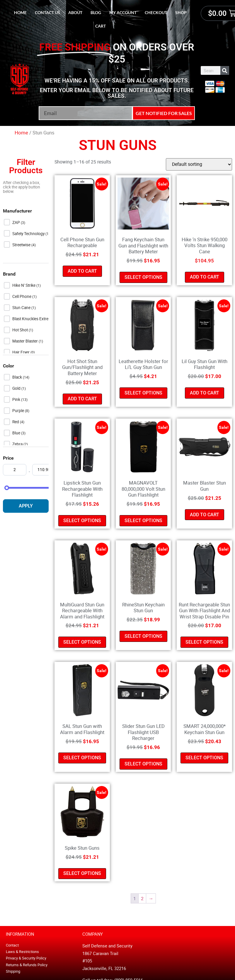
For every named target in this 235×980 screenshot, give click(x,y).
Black (18, 377)
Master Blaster (25, 341)
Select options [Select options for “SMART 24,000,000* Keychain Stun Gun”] (204, 758)
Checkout (156, 12)
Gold (17, 388)
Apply (26, 506)
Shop (181, 12)
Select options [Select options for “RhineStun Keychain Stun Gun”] (143, 636)
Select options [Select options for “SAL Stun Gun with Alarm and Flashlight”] (82, 758)
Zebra (18, 444)
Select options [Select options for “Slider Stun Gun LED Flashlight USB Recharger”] (143, 764)
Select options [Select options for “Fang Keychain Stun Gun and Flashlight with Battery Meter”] (143, 277)
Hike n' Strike (24, 285)
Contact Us (47, 12)
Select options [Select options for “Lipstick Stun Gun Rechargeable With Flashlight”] (82, 521)
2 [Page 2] (142, 898)
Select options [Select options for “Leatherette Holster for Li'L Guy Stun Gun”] (143, 393)
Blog (96, 12)
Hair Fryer (21, 352)
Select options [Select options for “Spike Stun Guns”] (82, 873)
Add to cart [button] (82, 271)
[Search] (225, 70)
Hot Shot (21, 330)
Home (20, 12)
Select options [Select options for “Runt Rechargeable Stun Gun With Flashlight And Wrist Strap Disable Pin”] (204, 642)
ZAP (17, 222)
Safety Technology (29, 234)
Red (16, 422)
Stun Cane (22, 308)
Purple (19, 411)
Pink (17, 399)
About (75, 12)
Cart (101, 26)
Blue (17, 433)
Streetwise (22, 245)
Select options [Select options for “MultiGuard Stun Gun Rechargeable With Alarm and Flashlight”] (82, 642)
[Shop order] (199, 164)
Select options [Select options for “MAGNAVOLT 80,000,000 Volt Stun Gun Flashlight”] (143, 521)
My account (123, 12)
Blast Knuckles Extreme (34, 319)
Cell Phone (22, 296)
